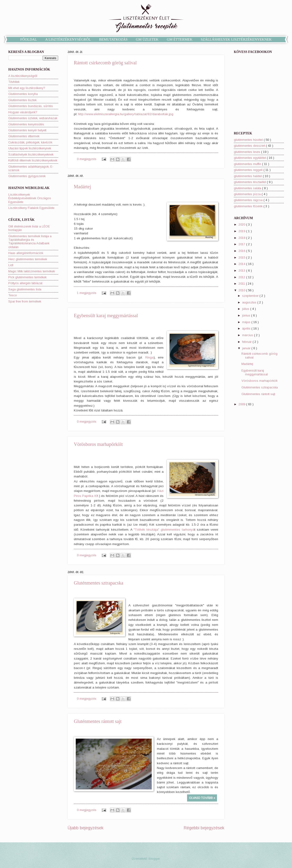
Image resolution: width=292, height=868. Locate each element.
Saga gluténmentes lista (25, 289)
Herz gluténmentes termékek (28, 259)
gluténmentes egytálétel (250, 158)
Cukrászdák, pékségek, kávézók (30, 142)
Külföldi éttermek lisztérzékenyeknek (33, 160)
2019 (242, 231)
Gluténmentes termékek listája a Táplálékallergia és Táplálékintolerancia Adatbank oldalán (30, 242)
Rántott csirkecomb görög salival (105, 63)
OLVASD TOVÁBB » (202, 798)
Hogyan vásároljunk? (23, 112)
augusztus (250, 302)
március (248, 335)
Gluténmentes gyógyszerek (27, 176)
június (247, 315)
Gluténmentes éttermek (24, 136)
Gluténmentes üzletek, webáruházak (33, 118)
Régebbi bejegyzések (204, 828)
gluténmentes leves (247, 152)
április (247, 328)
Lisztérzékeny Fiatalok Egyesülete (31, 208)
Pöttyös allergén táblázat (25, 283)
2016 (242, 251)
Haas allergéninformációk (26, 253)
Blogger (154, 859)
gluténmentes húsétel (249, 140)
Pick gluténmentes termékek (27, 277)
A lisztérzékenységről (23, 76)
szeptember (251, 296)
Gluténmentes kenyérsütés (26, 124)
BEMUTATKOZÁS (113, 39)
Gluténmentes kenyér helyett (27, 130)
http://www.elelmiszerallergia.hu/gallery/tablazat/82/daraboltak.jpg (126, 114)
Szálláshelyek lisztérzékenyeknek (31, 154)
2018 (242, 238)
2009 (242, 404)
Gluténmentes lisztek (22, 100)
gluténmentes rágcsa (249, 200)
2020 (242, 224)
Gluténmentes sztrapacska (99, 583)
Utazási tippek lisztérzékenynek (30, 148)
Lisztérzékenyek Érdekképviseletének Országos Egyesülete (30, 198)
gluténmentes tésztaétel (250, 182)
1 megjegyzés (87, 293)
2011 (242, 284)
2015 (242, 257)
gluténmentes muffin (248, 164)
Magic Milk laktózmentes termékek (32, 271)
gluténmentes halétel (248, 176)
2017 (242, 244)
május (247, 322)
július (246, 309)
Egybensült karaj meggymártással (106, 316)
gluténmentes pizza (248, 194)
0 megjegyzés (87, 159)
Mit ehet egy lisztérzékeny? (27, 88)
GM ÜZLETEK (147, 39)
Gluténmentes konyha (23, 94)
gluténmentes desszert (250, 146)
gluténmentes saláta (248, 188)
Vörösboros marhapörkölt (98, 444)
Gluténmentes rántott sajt (98, 721)
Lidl (11, 265)
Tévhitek (14, 82)
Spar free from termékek (25, 301)
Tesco (13, 295)
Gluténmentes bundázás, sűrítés (31, 106)
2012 (242, 277)
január (247, 348)
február (247, 342)
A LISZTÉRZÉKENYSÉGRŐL (68, 39)
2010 (242, 290)
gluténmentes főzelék (249, 206)
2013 (242, 271)
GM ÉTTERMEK (180, 39)
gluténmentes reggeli (249, 170)
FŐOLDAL (29, 39)
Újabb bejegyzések (86, 828)
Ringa (149, 357)
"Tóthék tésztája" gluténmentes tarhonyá (164, 530)
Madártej (82, 187)
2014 (242, 264)
